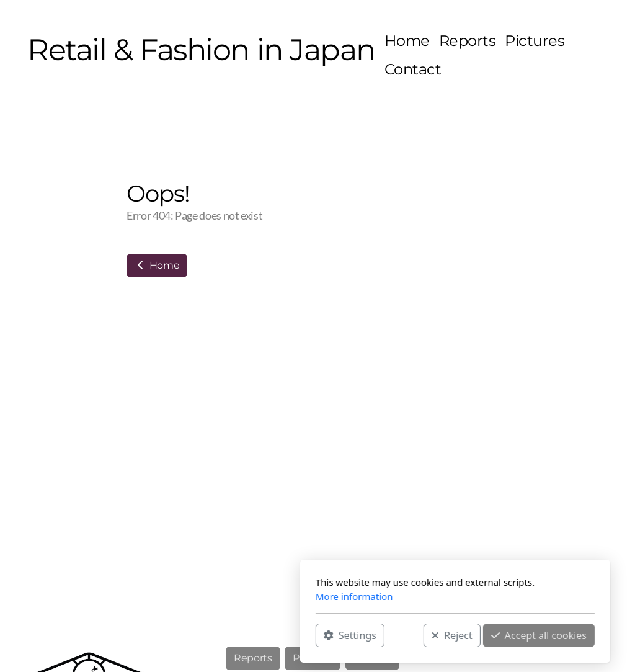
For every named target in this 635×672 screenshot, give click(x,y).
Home (157, 265)
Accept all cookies (401, 635)
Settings (212, 635)
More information (217, 596)
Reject (314, 635)
